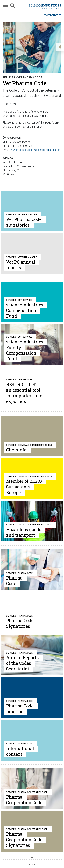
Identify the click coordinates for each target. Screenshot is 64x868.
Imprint (32, 865)
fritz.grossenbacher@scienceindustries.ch (35, 150)
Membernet (53, 15)
